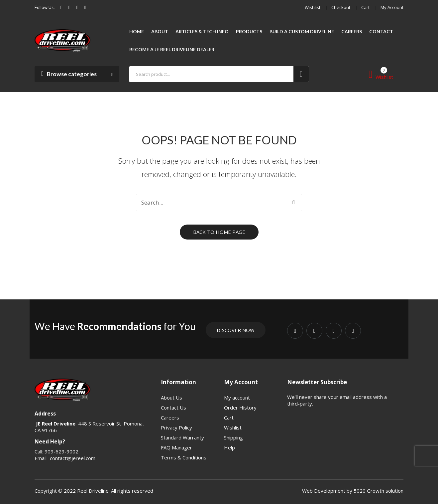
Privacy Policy (176, 427)
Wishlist (313, 7)
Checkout (341, 7)
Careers (170, 418)
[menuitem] (137, 32)
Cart (365, 7)
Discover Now (236, 330)
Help (229, 447)
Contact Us (173, 408)
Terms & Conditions (184, 457)
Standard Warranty (182, 437)
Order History (240, 408)
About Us (171, 398)
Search (301, 74)
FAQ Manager (176, 447)
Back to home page (219, 232)
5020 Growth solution (378, 491)
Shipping (233, 437)
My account (392, 7)
